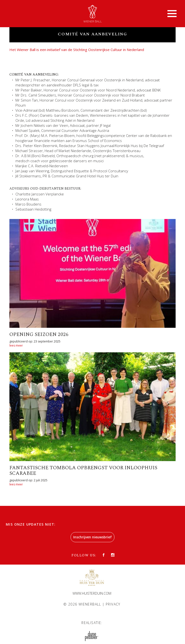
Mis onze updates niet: (31, 524)
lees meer (16, 345)
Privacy (113, 604)
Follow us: (84, 555)
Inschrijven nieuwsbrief (92, 537)
